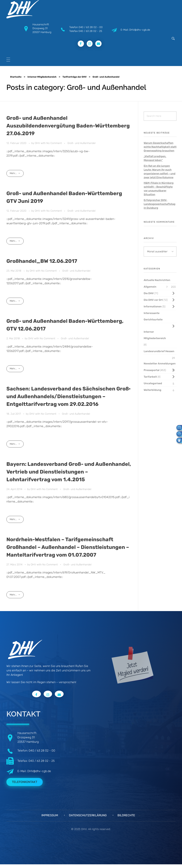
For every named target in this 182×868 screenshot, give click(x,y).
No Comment (54, 143)
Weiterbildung (152, 390)
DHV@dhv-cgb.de (39, 771)
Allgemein (150, 287)
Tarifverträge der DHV (75, 77)
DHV (38, 143)
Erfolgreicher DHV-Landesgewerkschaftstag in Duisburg (160, 204)
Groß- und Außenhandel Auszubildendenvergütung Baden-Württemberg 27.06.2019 (68, 126)
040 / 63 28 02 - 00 (91, 27)
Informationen (153, 307)
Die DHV (149, 293)
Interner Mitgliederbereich (42, 77)
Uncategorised (153, 383)
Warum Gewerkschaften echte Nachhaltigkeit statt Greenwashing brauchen (160, 147)
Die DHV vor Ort (153, 300)
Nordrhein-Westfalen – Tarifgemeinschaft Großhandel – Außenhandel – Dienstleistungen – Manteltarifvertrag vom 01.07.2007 (68, 547)
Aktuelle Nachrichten (157, 280)
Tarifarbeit (150, 377)
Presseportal (152, 370)
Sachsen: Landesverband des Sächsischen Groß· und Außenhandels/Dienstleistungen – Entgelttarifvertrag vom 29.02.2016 (68, 396)
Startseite (16, 77)
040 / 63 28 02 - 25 (90, 31)
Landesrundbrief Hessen (159, 351)
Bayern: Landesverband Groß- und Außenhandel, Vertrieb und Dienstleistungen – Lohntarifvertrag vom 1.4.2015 (69, 472)
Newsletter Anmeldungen (160, 364)
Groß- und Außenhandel (81, 143)
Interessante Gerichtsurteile (153, 316)
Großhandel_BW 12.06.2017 (42, 261)
